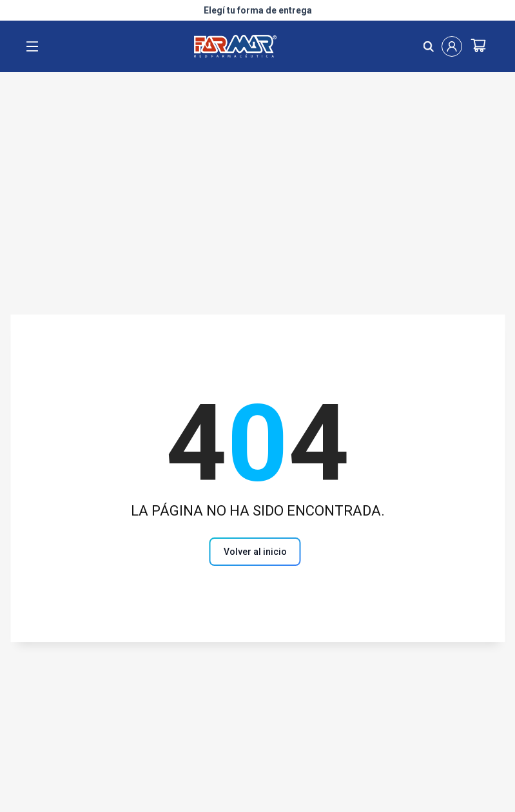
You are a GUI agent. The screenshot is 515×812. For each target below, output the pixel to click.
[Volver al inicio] (258, 551)
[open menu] (32, 46)
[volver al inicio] (255, 552)
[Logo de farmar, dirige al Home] (230, 46)
